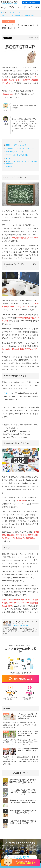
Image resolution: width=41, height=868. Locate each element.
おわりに (9, 158)
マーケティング (29, 7)
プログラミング (12, 7)
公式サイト (8, 393)
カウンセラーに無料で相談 (20, 162)
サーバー (21, 7)
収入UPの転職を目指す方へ (31, 2)
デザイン (9, 12)
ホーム (3, 12)
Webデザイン (4, 8)
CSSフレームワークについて (16, 145)
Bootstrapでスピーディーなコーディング (20, 148)
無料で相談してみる (20, 679)
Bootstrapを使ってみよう (15, 152)
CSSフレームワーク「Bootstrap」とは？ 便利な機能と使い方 (19, 16)
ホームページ (16, 12)
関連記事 (9, 167)
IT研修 (37, 7)
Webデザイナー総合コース (21, 626)
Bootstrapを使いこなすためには (17, 155)
